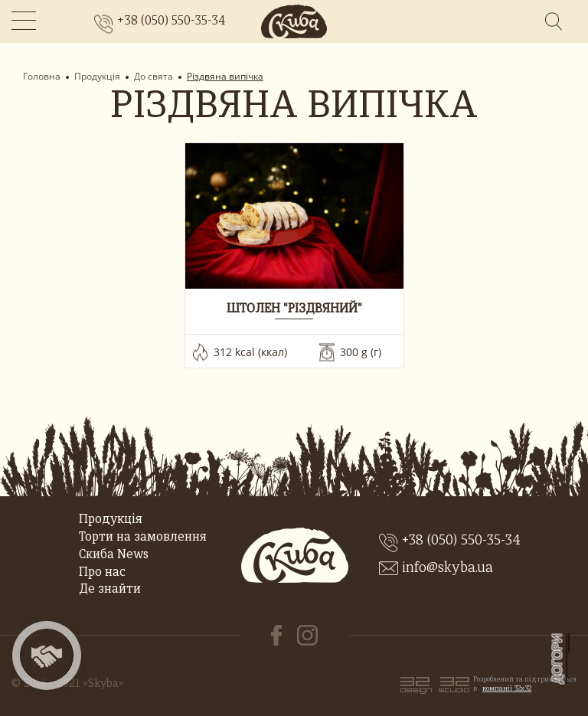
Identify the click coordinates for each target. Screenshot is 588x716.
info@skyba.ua (448, 568)
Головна (42, 77)
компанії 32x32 (507, 689)
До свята (154, 77)
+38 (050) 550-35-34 (171, 21)
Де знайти (110, 590)
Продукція (97, 77)
